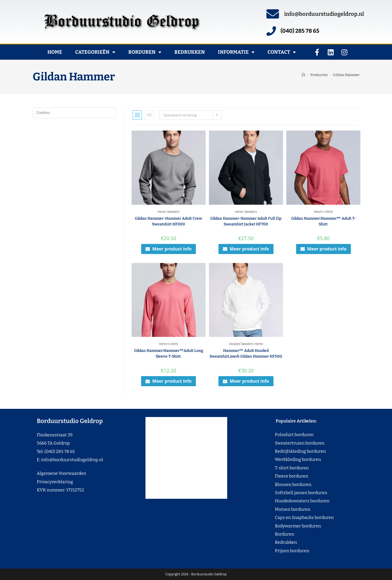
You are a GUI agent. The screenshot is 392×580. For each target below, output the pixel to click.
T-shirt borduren (282, 468)
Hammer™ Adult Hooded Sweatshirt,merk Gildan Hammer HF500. (246, 354)
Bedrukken (190, 52)
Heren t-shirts (323, 212)
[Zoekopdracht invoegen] (74, 113)
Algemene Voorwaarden (61, 473)
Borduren (145, 52)
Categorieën (95, 52)
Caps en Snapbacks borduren (294, 517)
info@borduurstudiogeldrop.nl (324, 14)
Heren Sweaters (168, 212)
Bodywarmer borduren (288, 526)
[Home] (303, 75)
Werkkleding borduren (288, 459)
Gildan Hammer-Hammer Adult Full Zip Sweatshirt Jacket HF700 (246, 221)
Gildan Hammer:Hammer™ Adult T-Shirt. (323, 221)
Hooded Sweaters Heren (246, 344)
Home (55, 52)
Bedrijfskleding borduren (290, 451)
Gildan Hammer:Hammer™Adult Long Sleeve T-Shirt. (169, 354)
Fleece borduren (281, 476)
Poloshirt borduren (291, 435)
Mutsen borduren (291, 509)
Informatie (236, 52)
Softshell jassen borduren (291, 493)
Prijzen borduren (282, 551)
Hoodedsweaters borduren (292, 501)
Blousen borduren (283, 484)
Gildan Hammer (346, 75)
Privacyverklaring (55, 482)
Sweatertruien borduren (289, 443)
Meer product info (168, 249)
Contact (282, 52)
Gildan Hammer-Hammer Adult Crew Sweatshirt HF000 (168, 221)
